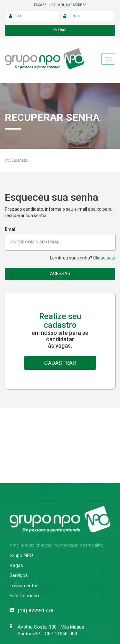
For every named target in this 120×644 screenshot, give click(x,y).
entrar (60, 30)
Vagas (16, 565)
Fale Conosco (24, 596)
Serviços (19, 575)
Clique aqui (104, 258)
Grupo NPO (21, 555)
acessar (60, 274)
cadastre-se (76, 5)
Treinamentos (24, 586)
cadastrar (60, 363)
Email (11, 229)
